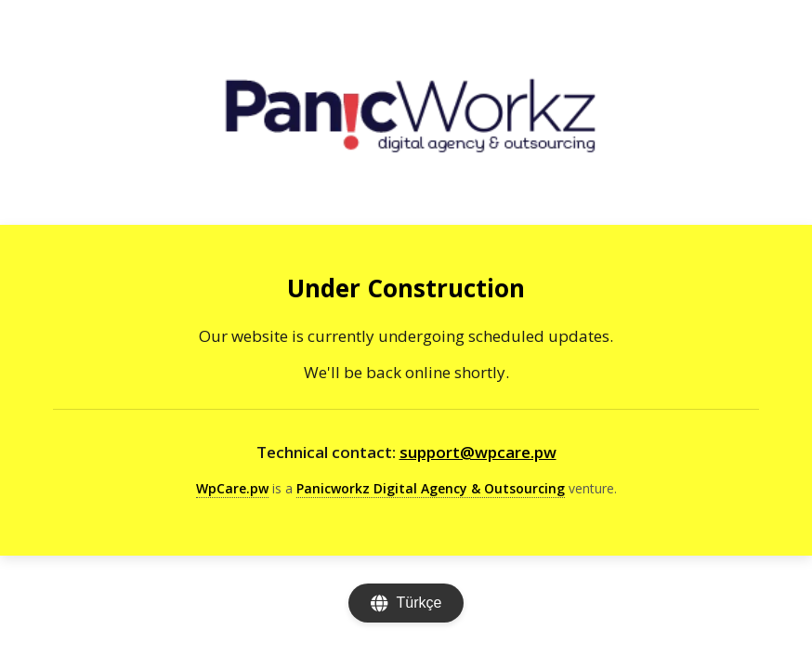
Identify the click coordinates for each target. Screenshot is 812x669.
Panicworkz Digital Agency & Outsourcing (431, 488)
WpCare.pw (232, 488)
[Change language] (406, 603)
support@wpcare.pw (478, 452)
